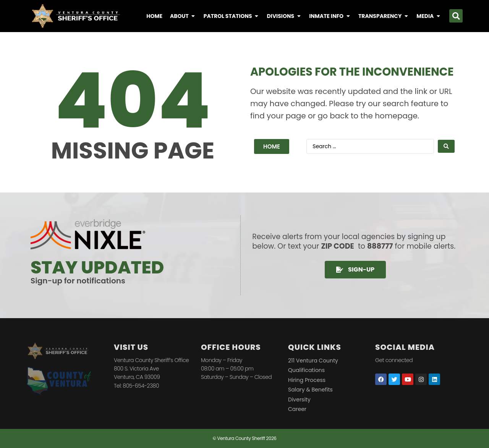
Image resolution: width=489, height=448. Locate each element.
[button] (456, 16)
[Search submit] (446, 146)
